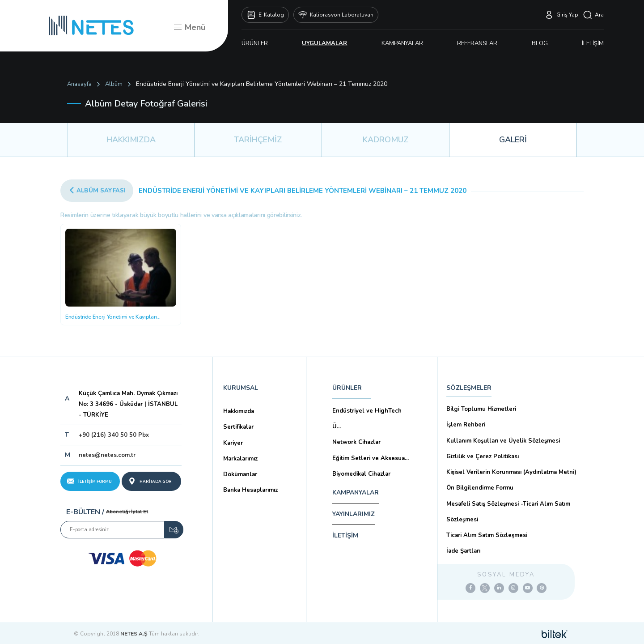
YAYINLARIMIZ (354, 514)
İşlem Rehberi (466, 425)
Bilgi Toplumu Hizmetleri (481, 409)
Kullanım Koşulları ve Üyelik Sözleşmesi (503, 440)
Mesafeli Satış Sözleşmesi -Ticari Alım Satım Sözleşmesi (508, 511)
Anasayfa (79, 84)
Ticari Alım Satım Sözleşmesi (487, 535)
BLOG (540, 43)
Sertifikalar (238, 427)
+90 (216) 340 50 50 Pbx (114, 435)
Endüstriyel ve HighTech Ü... (367, 419)
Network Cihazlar (356, 442)
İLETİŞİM (593, 43)
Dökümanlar (240, 474)
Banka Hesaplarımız (250, 490)
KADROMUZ (386, 140)
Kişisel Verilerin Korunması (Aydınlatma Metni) (511, 472)
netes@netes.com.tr (107, 455)
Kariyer (233, 443)
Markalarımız (240, 458)
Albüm (114, 84)
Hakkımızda (239, 411)
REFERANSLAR (477, 43)
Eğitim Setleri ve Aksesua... (371, 458)
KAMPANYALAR (402, 43)
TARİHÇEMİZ (258, 140)
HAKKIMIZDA (131, 140)
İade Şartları (463, 550)
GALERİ (513, 140)
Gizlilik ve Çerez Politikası (483, 456)
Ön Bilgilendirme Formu (480, 487)
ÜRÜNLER (255, 43)
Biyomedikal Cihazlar (361, 473)
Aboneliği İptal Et (127, 512)
